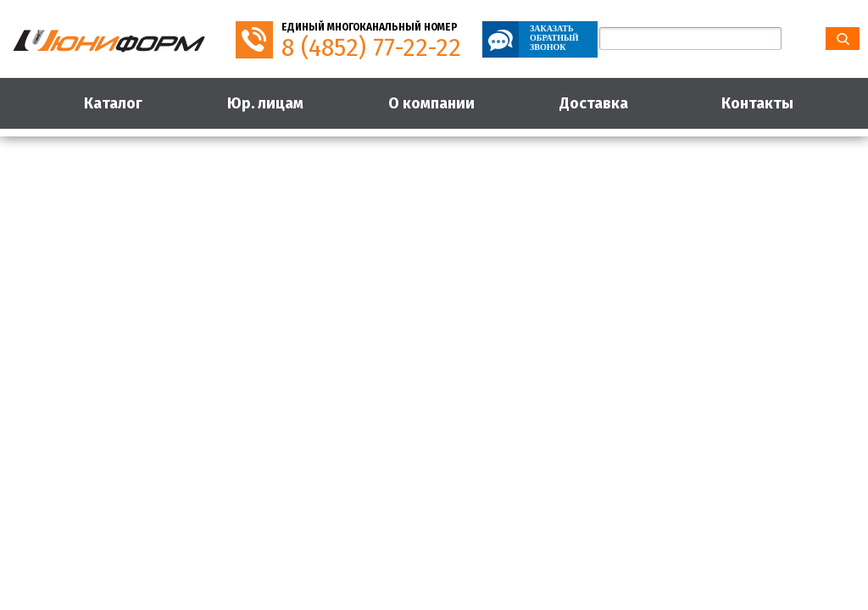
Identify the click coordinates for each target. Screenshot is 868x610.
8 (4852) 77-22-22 (371, 48)
